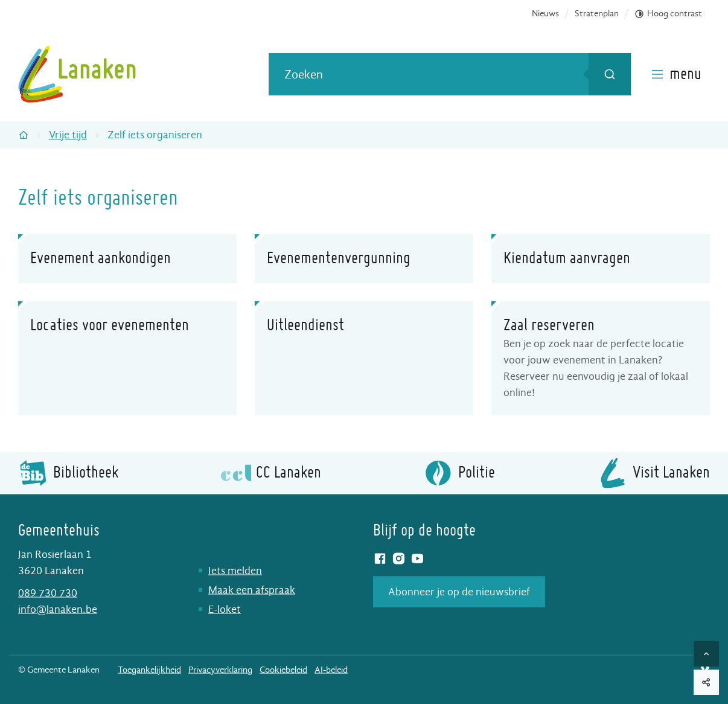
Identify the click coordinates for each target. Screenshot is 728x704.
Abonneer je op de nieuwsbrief (459, 591)
